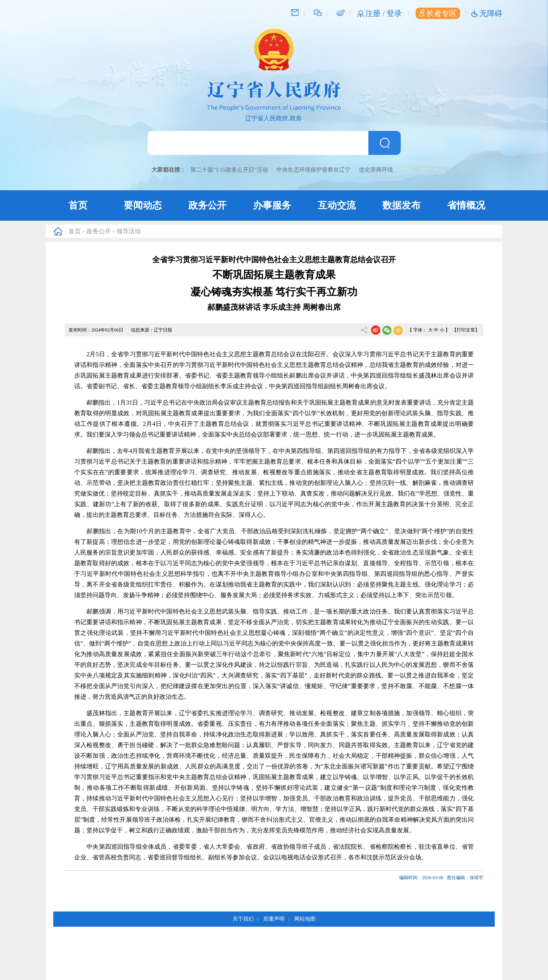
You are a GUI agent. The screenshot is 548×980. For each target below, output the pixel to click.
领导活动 (129, 231)
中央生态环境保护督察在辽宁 (313, 170)
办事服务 (272, 205)
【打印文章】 (466, 330)
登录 (394, 13)
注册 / (376, 13)
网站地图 (305, 919)
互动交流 (337, 205)
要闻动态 (143, 205)
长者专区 (438, 13)
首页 (78, 205)
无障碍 (491, 13)
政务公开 (207, 205)
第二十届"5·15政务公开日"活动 (229, 170)
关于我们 (243, 919)
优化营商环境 (376, 170)
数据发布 (401, 205)
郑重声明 (274, 919)
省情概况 (466, 205)
